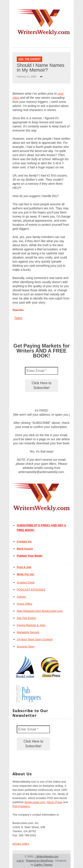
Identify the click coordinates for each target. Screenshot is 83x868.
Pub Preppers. (21, 806)
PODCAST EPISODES (31, 590)
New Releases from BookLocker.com (40, 611)
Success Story (26, 646)
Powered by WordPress (40, 861)
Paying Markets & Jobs (31, 625)
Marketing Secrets (28, 632)
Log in (20, 861)
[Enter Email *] (41, 371)
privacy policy (21, 844)
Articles (21, 597)
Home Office (25, 604)
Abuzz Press (55, 802)
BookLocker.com (35, 802)
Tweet (18, 318)
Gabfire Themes (43, 865)
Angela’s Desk (26, 582)
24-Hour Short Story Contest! (35, 639)
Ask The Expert (29, 59)
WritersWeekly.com (46, 857)
